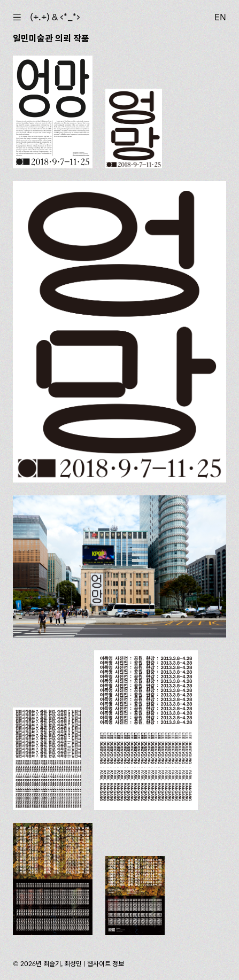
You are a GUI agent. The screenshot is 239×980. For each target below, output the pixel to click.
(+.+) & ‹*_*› (55, 17)
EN (220, 17)
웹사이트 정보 (106, 964)
